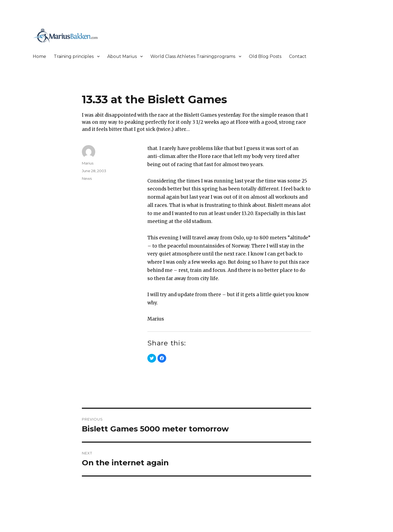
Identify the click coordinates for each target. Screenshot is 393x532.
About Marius (122, 56)
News (87, 178)
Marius (88, 163)
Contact (298, 56)
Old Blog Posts (265, 56)
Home (39, 56)
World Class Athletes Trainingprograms (193, 56)
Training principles (74, 56)
